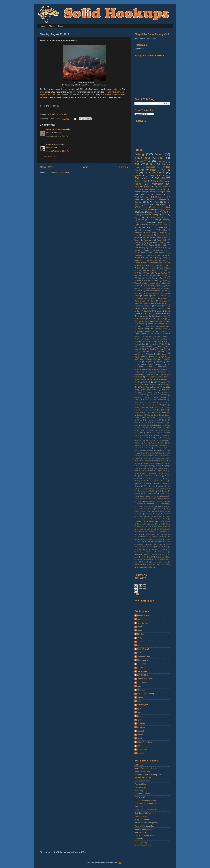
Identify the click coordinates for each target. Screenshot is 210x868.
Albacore (153, 395)
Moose (145, 357)
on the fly (144, 288)
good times (159, 243)
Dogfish (167, 428)
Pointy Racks (149, 501)
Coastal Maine (140, 253)
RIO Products (139, 506)
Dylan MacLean (143, 656)
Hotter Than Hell (148, 458)
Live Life (164, 253)
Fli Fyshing (138, 273)
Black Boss (164, 402)
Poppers (148, 362)
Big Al (139, 630)
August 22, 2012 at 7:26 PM (57, 136)
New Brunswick (157, 486)
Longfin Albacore (140, 473)
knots (155, 559)
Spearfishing (139, 374)
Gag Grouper (163, 445)
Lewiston (150, 471)
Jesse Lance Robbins (55, 129)
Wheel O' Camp (147, 547)
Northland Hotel (153, 494)
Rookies (167, 314)
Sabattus (140, 514)
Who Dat (158, 547)
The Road (138, 382)
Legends (138, 306)
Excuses (164, 339)
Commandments (153, 420)
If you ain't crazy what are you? (156, 461)
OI (156, 187)
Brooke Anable (140, 334)
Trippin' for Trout (141, 842)
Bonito (137, 407)
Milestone (138, 483)
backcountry (139, 243)
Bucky (140, 638)
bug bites (167, 283)
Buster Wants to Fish (143, 778)
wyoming (138, 232)
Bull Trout (155, 334)
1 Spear (148, 392)
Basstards (164, 331)
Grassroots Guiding (142, 794)
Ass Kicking (151, 265)
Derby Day (155, 425)
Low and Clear (163, 473)
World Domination (141, 263)
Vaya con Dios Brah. (142, 321)
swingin (140, 392)
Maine (153, 192)
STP (169, 511)
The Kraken (138, 534)
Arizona (137, 400)
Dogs (166, 271)
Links (142, 170)
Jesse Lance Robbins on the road (148, 810)
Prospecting (164, 504)
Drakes (159, 430)
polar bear (152, 564)
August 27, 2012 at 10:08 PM (58, 151)
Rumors (154, 511)
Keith (139, 686)
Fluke (162, 443)
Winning (162, 199)
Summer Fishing (161, 237)
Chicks (145, 293)
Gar (163, 344)
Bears (139, 268)
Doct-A (140, 653)
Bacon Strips (152, 331)
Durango (167, 430)
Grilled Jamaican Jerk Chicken (152, 450)
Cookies (165, 420)
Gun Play (153, 349)
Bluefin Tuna (141, 181)
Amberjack (138, 397)
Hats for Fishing (157, 453)
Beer (136, 235)
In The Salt (160, 463)
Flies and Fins (140, 784)
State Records (152, 374)
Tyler (139, 720)
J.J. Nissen (142, 668)
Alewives (164, 395)
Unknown (141, 723)
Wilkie (166, 547)
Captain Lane (165, 268)
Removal (158, 506)
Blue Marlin (163, 245)
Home (42, 26)
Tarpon (164, 215)
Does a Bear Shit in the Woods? (149, 271)
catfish (151, 557)
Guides (137, 237)
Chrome (137, 339)
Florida (141, 212)
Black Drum (138, 405)
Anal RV (147, 397)
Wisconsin (155, 549)
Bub (159, 410)
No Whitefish (150, 491)
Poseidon (163, 230)
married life (152, 324)
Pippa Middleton (165, 499)
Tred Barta (150, 542)
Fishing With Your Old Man (158, 298)
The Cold (153, 379)
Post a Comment (50, 156)
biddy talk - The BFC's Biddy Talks (148, 775)
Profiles (159, 362)
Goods (160, 347)
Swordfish (141, 225)
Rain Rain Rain (147, 314)
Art (143, 400)
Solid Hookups (157, 175)
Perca (143, 499)
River (139, 509)
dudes (168, 321)
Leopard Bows (139, 471)
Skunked (138, 260)
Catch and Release (161, 336)
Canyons (138, 202)
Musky (161, 308)
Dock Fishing (166, 425)
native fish (138, 562)
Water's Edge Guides (143, 845)
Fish (161, 158)
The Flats (164, 529)
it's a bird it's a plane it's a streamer (150, 286)
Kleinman (141, 690)
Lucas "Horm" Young (145, 694)
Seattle (140, 367)
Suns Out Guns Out (153, 377)
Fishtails (137, 443)
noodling (147, 562)
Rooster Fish (160, 509)
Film (144, 438)
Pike (139, 362)
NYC (146, 486)
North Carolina (163, 491)
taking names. (149, 189)
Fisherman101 (143, 660)
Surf (166, 377)
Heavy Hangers (148, 456)
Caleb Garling (165, 412)
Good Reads (146, 448)
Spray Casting (142, 524)
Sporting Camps (165, 521)
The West (150, 199)
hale (169, 557)
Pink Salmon (152, 499)
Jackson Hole (139, 354)
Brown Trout (143, 161)
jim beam (148, 559)
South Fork (139, 372)
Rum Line (146, 511)
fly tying (149, 243)
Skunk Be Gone (164, 222)
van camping (141, 567)
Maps (160, 476)
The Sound (152, 537)
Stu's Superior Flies (159, 316)
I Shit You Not (147, 276)
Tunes (137, 283)
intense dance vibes (150, 390)
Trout (148, 382)
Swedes (152, 524)
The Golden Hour (162, 532)
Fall (158, 435)
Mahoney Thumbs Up (148, 476)
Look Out (152, 473)
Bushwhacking (140, 248)
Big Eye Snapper (151, 402)
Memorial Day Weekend (158, 481)
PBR (157, 359)
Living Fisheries (141, 816)
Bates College (151, 233)
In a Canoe (145, 352)
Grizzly (144, 349)
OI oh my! (158, 311)
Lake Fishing (162, 304)
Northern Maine (140, 494)
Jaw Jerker (139, 807)
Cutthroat (150, 423)
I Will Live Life (140, 797)
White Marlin (162, 240)
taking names (160, 205)
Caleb (139, 642)
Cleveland (140, 420)
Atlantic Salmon (164, 265)
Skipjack (137, 521)
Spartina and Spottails (143, 829)
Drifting (145, 296)
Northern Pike (140, 192)
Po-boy (139, 501)
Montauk (146, 483)
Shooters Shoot (149, 519)
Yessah (151, 225)
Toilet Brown (151, 539)
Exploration (149, 435)
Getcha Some (154, 212)
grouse (162, 557)
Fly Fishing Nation (142, 787)
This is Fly (139, 839)
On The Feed (139, 359)
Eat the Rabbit (140, 298)
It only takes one (147, 466)
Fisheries (138, 341)
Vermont (164, 382)
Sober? (137, 199)
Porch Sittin (160, 501)
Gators (137, 448)
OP (162, 494)
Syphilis (160, 524)
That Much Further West (144, 835)
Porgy (168, 501)
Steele (162, 161)
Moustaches (156, 483)
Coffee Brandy (164, 227)
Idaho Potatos (139, 461)
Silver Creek (163, 519)
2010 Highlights (165, 392)
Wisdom (165, 549)
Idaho (168, 217)
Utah (168, 542)
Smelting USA (140, 369)
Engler (158, 433)
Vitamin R (140, 544)
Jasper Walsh (143, 671)
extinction (141, 324)
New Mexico (149, 489)
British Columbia (140, 410)
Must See (154, 357)
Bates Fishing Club (142, 771)
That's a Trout (154, 529)
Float (147, 273)
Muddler (165, 483)
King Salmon (147, 237)
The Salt (166, 167)
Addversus (139, 765)
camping (144, 557)
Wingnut (140, 731)
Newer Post (47, 167)
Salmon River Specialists (144, 826)
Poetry (154, 278)
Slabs (144, 521)
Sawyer (140, 716)
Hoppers (137, 458)
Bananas (167, 288)
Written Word (162, 552)
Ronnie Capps (148, 509)
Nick (139, 701)
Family (137, 438)
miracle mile (164, 559)
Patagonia (165, 496)
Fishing (139, 154)
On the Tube (144, 496)
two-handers (156, 288)
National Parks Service (58, 114)
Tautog (168, 524)
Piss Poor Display (152, 258)
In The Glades (149, 463)
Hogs (162, 349)
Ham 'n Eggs (145, 453)
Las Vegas (164, 468)
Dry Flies (164, 296)
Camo (149, 415)
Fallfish (165, 435)
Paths (136, 499)
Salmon (164, 281)
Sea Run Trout (142, 516)
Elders (149, 433)
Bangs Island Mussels (160, 400)
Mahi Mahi (156, 207)
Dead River (160, 423)
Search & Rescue (156, 516)
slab (160, 564)
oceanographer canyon (160, 562)
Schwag (164, 258)
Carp (136, 293)
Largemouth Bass (151, 468)
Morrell (140, 697)
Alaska (168, 263)
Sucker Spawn (140, 319)
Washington (157, 184)
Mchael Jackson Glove (145, 478)
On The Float (153, 202)
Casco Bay (158, 415)
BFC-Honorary (141, 178)
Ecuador (140, 433)
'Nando (140, 735)
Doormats (151, 430)
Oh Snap (151, 164)
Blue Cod (149, 405)
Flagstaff (154, 443)
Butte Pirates (139, 412)
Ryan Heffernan (152, 281)
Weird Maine (148, 240)
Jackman (158, 466)
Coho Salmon (153, 253)
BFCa (137, 164)
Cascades (147, 336)
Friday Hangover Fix (146, 230)
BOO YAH (160, 178)
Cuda (136, 423)
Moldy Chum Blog (142, 819)
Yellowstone (138, 554)
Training (167, 539)
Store (61, 26)
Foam (146, 445)
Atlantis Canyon (162, 329)
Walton (148, 544)
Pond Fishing (165, 278)
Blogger (119, 863)
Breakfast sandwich (153, 291)
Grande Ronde (158, 448)
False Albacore (147, 235)
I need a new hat (162, 458)
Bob (166, 405)
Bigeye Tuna (165, 210)
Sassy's (157, 514)
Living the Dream (162, 471)
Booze (153, 170)
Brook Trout (142, 158)
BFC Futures (139, 331)
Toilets (160, 539)
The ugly (161, 537)
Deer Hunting (145, 425)
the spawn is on (156, 263)
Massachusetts (150, 308)
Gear (136, 276)
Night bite (164, 357)
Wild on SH (156, 385)
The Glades (149, 532)
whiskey (150, 567)
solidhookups (142, 749)
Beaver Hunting (151, 268)
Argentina (150, 329)
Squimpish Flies (141, 832)
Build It (166, 410)
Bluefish (159, 405)
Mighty (137, 357)
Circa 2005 (166, 418)
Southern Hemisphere (158, 372)
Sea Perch (166, 514)
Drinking (154, 296)
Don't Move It (141, 430)
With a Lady (140, 217)
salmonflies (150, 326)
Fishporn (165, 440)
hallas (139, 738)
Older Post (122, 167)
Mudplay (137, 486)
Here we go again (162, 456)
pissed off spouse (140, 564)
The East (153, 319)
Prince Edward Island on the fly (147, 504)
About (51, 26)
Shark (150, 367)
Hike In (152, 301)
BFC (149, 400)
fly (157, 557)
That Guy (147, 527)
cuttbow (157, 387)
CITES (148, 412)
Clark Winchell (143, 649)
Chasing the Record (147, 418)
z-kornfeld (141, 753)
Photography (160, 197)
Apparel (140, 265)
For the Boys (153, 344)
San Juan (149, 514)
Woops (151, 552)
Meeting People (140, 481)
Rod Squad (147, 364)
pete (139, 746)
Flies (155, 181)
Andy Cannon (143, 619)
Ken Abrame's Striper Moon (146, 813)
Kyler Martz (138, 468)
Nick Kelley (148, 311)
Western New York (141, 385)
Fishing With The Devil (152, 440)
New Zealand (149, 210)
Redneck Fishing (151, 215)
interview (140, 559)
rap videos (138, 326)
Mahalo (150, 354)
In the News (157, 352)
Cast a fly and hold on (158, 248)
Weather (145, 283)
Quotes (138, 175)
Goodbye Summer (148, 347)
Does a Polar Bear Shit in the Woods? (149, 428)
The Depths (163, 379)
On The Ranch (154, 255)
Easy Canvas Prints (142, 781)
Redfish (140, 281)
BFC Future (162, 225)
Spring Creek (143, 316)
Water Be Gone (159, 544)
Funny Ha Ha (162, 235)
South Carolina (162, 369)
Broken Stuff (152, 410)
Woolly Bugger (140, 552)
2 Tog (155, 392)
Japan (166, 466)
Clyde (147, 339)
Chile (158, 418)
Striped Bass (165, 192)
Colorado (142, 194)
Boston (140, 291)
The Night (163, 319)
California (140, 415)
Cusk (143, 423)
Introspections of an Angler (145, 800)
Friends (153, 445)
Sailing (157, 364)
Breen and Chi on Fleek (149, 407)
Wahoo (137, 240)
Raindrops (149, 506)
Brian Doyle (164, 407)
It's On (141, 220)
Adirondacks (142, 395)
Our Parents (154, 496)
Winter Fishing (146, 387)
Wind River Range (141, 549)
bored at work (156, 554)
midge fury (163, 324)
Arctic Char (164, 397)
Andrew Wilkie (52, 144)
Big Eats (138, 227)
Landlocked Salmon (154, 173)
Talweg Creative (140, 379)
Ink (166, 352)
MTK (136, 476)
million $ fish (165, 390)
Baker (139, 627)
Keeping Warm (148, 304)
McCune (167, 476)
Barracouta (138, 402)
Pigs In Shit (166, 359)
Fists (145, 443)
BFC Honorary (141, 207)
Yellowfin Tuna (142, 187)
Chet (139, 645)
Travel (165, 260)
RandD (158, 314)
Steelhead (150, 167)
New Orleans (160, 489)
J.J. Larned (142, 664)
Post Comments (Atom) (61, 172)
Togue (143, 539)
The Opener (166, 534)
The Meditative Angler (152, 534)
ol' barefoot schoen (145, 742)
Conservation (157, 293)
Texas (139, 527)
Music (147, 197)
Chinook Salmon (141, 250)
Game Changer (140, 301)
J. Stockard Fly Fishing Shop (146, 803)
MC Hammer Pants (142, 278)
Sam (139, 712)
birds (147, 554)
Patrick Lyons (143, 705)
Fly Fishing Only (141, 791)
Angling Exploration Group (145, 768)
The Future (138, 532)
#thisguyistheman (164, 326)
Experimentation (155, 217)
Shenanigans (162, 367)
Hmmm (163, 189)
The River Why (141, 537)
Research (167, 506)
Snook (151, 369)
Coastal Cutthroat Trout (159, 250)
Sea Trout (166, 364)
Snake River (153, 521)
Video (159, 154)
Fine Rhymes (154, 438)
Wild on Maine (157, 321)
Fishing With (163, 341)
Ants (155, 397)
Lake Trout (153, 220)
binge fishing (156, 283)
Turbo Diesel (160, 542)
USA (155, 382)
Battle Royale (149, 245)
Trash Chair (140, 542)
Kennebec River (161, 276)
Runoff (162, 511)
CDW (165, 291)
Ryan (139, 709)
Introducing (163, 301)
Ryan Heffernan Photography (146, 823)
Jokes (137, 304)
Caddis (156, 412)
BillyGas (140, 634)
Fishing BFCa (150, 341)
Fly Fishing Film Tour (160, 273)
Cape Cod (150, 227)
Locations (148, 306)
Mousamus (138, 255)
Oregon (150, 359)
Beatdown (164, 233)
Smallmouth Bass (152, 260)
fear (164, 387)
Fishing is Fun (140, 344)
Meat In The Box (162, 478)
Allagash (140, 329)
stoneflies (167, 564)
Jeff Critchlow (143, 675)
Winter (147, 205)
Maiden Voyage (162, 354)
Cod (155, 339)
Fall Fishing (156, 194)
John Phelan (142, 682)
